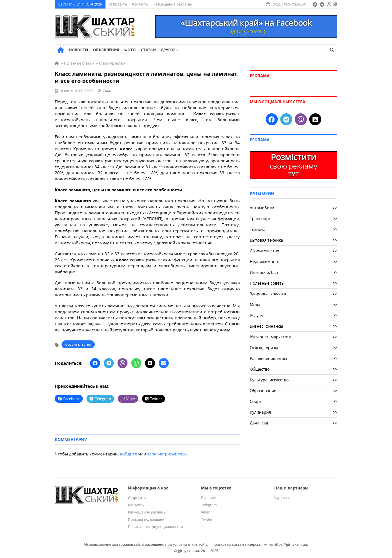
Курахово (282, 498)
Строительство (78, 344)
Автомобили (293, 208)
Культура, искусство (293, 380)
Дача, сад (293, 423)
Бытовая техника (293, 240)
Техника (293, 229)
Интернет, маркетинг (293, 337)
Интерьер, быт (293, 272)
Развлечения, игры (293, 358)
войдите (128, 454)
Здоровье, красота (293, 294)
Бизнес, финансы (293, 326)
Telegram (209, 505)
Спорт (293, 401)
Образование (293, 391)
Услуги (293, 315)
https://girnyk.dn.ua (290, 544)
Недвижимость (293, 262)
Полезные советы (293, 283)
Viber (205, 512)
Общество (293, 369)
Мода (293, 305)
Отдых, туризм (293, 348)
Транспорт (293, 219)
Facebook (209, 498)
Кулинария (293, 412)
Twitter (207, 519)
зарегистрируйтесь (167, 454)
